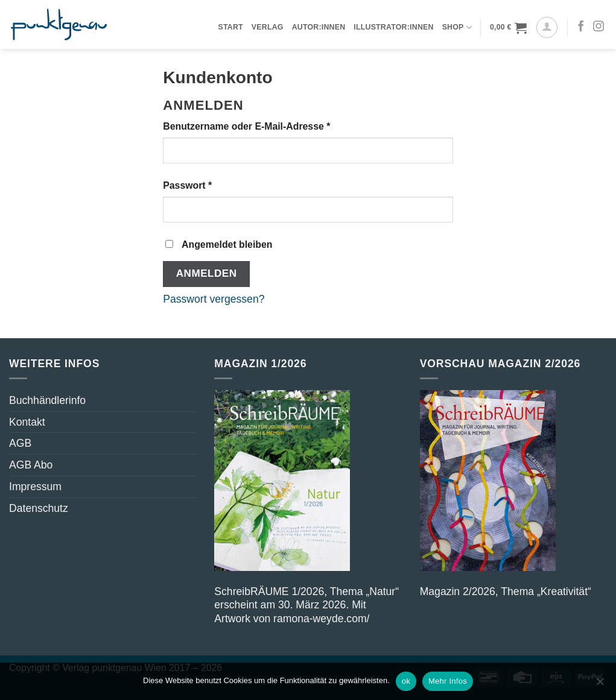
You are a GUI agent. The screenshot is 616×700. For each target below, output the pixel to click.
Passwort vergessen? (214, 299)
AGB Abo (31, 465)
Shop (457, 27)
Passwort (214, 185)
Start (230, 27)
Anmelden (207, 273)
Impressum (35, 487)
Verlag (268, 27)
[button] (508, 27)
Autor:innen (319, 27)
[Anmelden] (547, 27)
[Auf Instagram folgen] (599, 27)
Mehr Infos (448, 681)
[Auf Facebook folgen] (581, 27)
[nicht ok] (600, 685)
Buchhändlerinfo (47, 400)
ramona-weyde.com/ (321, 619)
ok (406, 681)
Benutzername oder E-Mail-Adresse (273, 126)
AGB (20, 443)
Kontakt (27, 422)
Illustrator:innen (393, 27)
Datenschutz (39, 508)
